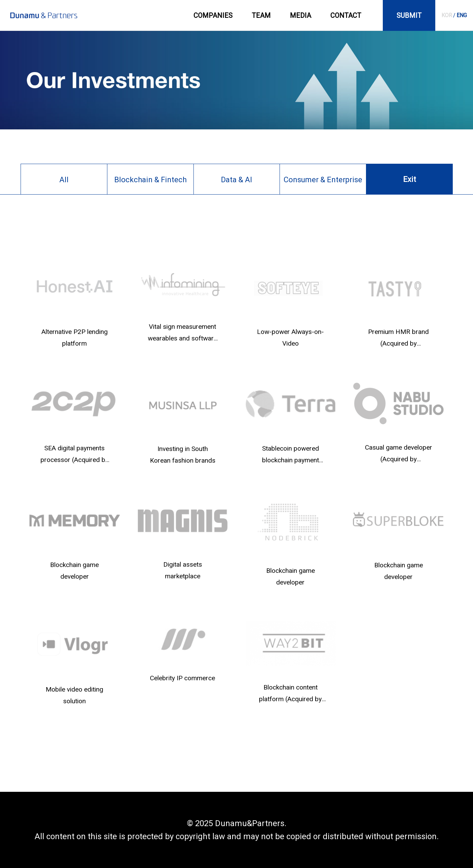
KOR (447, 15)
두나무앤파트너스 (44, 15)
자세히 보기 (75, 306)
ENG (462, 15)
